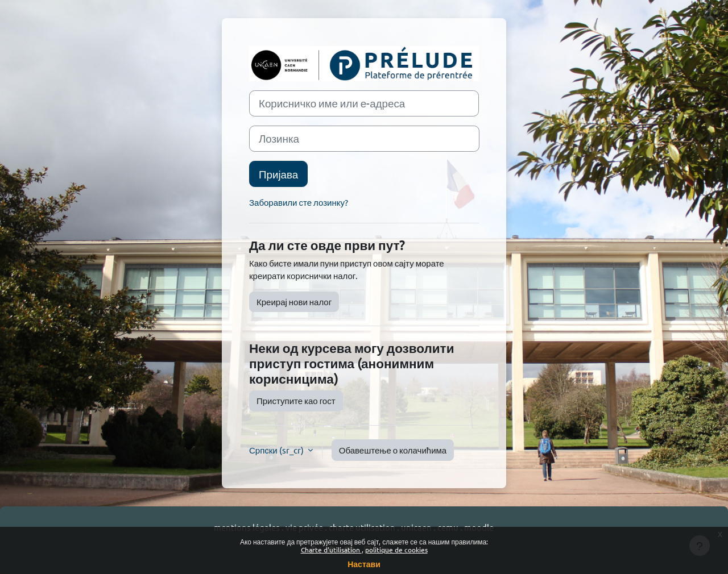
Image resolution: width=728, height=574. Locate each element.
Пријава (278, 174)
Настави (364, 564)
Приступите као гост (296, 400)
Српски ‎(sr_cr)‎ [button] (277, 450)
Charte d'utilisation (331, 550)
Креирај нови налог (294, 301)
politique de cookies (396, 550)
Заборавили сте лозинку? (299, 202)
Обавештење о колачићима (393, 450)
